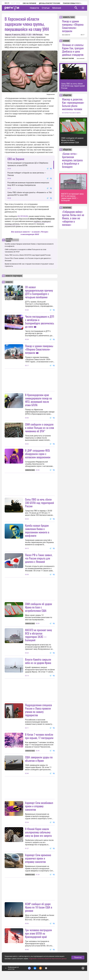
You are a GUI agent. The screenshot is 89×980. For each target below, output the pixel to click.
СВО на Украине (29, 3)
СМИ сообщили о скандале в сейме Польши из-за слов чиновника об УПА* (40, 428)
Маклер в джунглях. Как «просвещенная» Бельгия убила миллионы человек (73, 104)
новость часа (69, 17)
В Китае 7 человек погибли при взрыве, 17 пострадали (39, 736)
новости (9, 282)
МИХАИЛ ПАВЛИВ (68, 58)
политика (67, 208)
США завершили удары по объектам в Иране (39, 759)
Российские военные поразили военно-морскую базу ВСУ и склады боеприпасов (28, 184)
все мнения (81, 58)
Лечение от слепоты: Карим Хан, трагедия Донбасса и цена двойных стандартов (73, 50)
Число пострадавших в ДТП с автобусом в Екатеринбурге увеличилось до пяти (40, 321)
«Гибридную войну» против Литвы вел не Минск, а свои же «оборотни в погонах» (73, 218)
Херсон (8, 35)
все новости (66, 35)
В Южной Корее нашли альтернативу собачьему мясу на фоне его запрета (38, 832)
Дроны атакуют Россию (50, 3)
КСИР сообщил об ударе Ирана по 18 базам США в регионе (39, 907)
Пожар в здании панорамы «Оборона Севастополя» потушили (39, 349)
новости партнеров (14, 276)
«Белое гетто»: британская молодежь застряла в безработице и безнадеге (72, 160)
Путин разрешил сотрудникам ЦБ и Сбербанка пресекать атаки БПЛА (28, 164)
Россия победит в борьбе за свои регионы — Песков (27, 174)
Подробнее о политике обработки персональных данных (48, 959)
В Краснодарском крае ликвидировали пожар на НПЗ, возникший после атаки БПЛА (38, 400)
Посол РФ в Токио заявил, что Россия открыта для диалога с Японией (39, 558)
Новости (34, 8)
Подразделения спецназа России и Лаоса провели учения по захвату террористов (38, 710)
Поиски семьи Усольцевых (75, 3)
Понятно (78, 957)
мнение (66, 41)
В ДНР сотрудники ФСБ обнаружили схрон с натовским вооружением (38, 454)
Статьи (46, 8)
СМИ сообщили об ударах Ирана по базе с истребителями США (39, 607)
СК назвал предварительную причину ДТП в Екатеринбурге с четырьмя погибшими (39, 292)
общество (67, 95)
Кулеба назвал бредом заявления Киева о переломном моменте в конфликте (37, 530)
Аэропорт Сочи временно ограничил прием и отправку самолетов (38, 858)
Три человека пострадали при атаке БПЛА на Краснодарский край (38, 933)
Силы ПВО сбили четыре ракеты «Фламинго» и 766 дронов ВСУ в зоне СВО (30, 194)
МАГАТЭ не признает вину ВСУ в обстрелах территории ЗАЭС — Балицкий (38, 635)
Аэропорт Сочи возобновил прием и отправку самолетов (39, 806)
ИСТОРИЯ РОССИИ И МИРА (71, 113)
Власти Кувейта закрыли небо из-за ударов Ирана (38, 661)
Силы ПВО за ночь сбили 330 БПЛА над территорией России (28, 255)
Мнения (57, 8)
